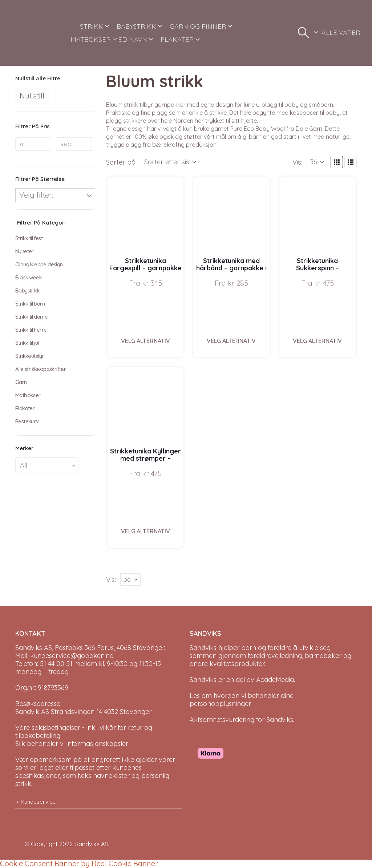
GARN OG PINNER (198, 26)
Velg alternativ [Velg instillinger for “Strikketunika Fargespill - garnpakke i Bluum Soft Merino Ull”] (145, 341)
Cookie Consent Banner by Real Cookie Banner (79, 863)
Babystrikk (27, 290)
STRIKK (92, 26)
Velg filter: (36, 195)
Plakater (25, 408)
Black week (29, 277)
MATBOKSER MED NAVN (109, 39)
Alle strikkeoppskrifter (41, 369)
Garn (21, 382)
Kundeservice (38, 802)
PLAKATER (177, 39)
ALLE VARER (341, 33)
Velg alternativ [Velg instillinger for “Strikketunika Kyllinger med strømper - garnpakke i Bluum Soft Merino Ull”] (145, 531)
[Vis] (317, 162)
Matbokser (28, 395)
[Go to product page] (145, 215)
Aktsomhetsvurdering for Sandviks (241, 720)
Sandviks (203, 648)
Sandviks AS (92, 844)
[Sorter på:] (170, 162)
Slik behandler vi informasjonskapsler (72, 744)
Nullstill (32, 96)
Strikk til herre (31, 330)
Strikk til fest (29, 238)
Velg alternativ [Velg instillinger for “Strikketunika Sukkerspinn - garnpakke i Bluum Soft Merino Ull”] (317, 341)
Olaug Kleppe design (39, 264)
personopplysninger (220, 704)
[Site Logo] (38, 33)
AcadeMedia (275, 680)
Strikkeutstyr (30, 356)
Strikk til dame (31, 317)
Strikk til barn (30, 304)
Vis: (297, 162)
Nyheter (25, 251)
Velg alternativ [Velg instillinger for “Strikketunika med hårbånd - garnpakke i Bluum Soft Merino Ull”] (231, 341)
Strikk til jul (27, 343)
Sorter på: (121, 162)
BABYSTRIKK (136, 26)
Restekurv (27, 421)
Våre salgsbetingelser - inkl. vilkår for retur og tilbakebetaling (84, 732)
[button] (303, 33)
